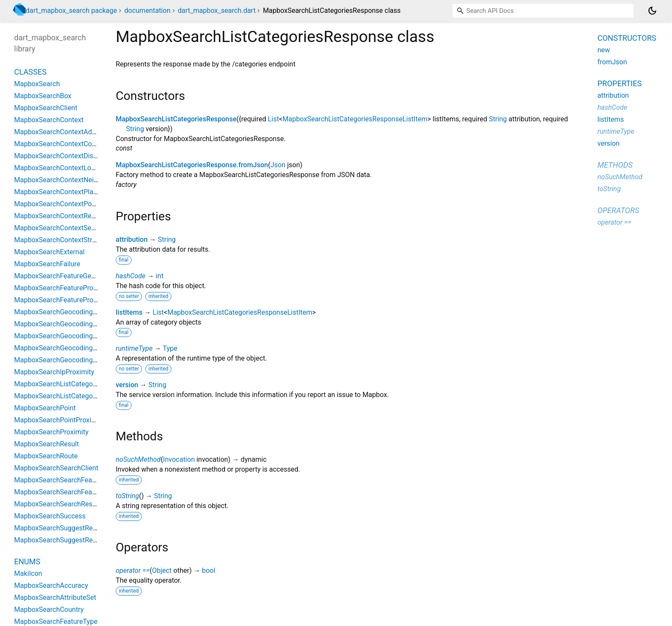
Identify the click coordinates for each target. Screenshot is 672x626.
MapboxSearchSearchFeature (59, 480)
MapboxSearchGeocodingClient (62, 312)
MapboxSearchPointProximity (59, 420)
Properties (619, 83)
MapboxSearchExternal (49, 252)
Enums (27, 561)
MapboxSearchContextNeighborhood (70, 180)
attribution (132, 239)
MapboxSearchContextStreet (58, 240)
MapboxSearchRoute (46, 456)
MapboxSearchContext (49, 120)
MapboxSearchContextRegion (59, 216)
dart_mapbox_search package (71, 11)
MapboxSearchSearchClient (56, 468)
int (159, 276)
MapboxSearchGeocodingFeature (65, 324)
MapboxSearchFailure (47, 264)
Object (162, 570)
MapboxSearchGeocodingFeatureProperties (81, 336)
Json (278, 165)
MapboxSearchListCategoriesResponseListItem (355, 119)
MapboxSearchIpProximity (54, 372)
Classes (30, 72)
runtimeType (134, 348)
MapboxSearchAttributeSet (55, 597)
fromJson (612, 62)
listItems (129, 312)
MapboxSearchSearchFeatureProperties (75, 492)
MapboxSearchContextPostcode (63, 204)
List (273, 119)
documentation (147, 11)
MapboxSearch (37, 84)
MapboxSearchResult (46, 444)
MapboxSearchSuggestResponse (64, 528)
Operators (618, 210)
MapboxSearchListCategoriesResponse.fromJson (192, 165)
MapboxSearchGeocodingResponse (69, 360)
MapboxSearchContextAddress (61, 132)
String (498, 119)
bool (208, 570)
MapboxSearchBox (43, 96)
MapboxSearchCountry (49, 609)
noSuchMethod (138, 459)
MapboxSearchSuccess (50, 516)
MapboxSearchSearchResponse (63, 504)
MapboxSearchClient (46, 108)
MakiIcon (28, 573)
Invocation (179, 459)
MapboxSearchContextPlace (57, 192)
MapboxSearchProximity (51, 432)
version (127, 385)
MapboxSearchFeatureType (56, 621)
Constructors (627, 38)
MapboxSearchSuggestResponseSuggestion (82, 540)
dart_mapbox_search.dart (217, 11)
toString (127, 496)
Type (170, 348)
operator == (133, 570)
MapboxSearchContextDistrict (60, 156)
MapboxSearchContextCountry (61, 144)
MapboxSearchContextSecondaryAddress (78, 228)
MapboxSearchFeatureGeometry (63, 276)
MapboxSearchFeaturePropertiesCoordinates (83, 288)
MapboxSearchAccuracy (51, 585)
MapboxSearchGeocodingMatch (63, 348)
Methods (615, 165)
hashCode (130, 276)
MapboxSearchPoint (45, 408)
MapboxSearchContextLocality (61, 168)
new (604, 50)
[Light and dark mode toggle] (652, 11)
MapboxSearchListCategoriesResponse (176, 119)
